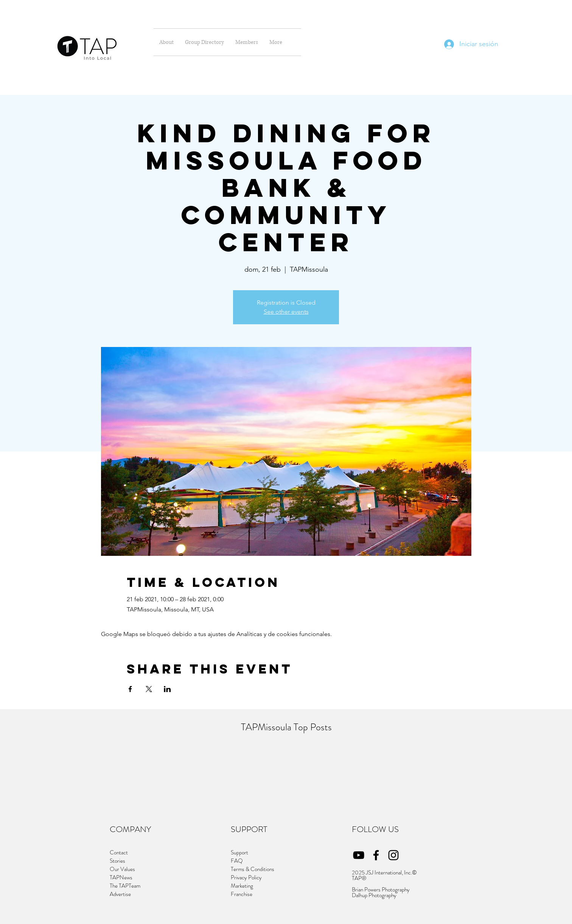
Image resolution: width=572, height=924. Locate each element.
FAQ (237, 861)
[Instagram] (393, 855)
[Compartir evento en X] (149, 689)
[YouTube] (359, 855)
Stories (117, 861)
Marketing (242, 886)
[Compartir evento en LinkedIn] (167, 689)
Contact (119, 852)
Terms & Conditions (253, 869)
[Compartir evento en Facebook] (130, 689)
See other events (286, 312)
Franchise (242, 894)
